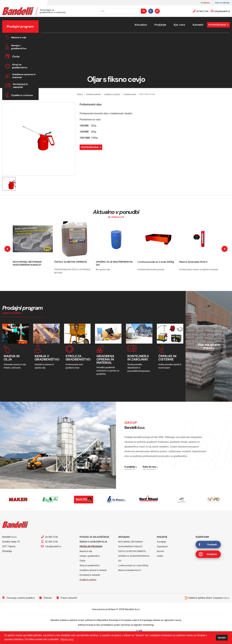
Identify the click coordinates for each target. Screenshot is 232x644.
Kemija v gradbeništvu (19, 47)
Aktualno (141, 25)
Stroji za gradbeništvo (20, 66)
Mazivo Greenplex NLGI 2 (193, 262)
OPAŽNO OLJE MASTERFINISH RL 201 (114, 263)
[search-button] (144, 11)
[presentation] (7, 249)
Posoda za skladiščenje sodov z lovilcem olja (95, 538)
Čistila (16, 57)
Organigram (162, 545)
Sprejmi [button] (222, 638)
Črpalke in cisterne (22, 95)
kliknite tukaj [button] (67, 639)
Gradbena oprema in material (24, 76)
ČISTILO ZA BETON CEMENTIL (71, 262)
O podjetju (161, 541)
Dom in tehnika (222, 3)
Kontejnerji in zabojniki (20, 86)
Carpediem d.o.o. (221, 597)
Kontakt (198, 25)
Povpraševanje (217, 25)
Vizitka (160, 555)
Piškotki (47, 597)
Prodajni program (92, 545)
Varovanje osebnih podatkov (19, 597)
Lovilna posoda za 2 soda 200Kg (156, 262)
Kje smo (179, 25)
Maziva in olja (19, 37)
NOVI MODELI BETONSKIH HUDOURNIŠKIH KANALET (27, 263)
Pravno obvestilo (69, 597)
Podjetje (160, 25)
